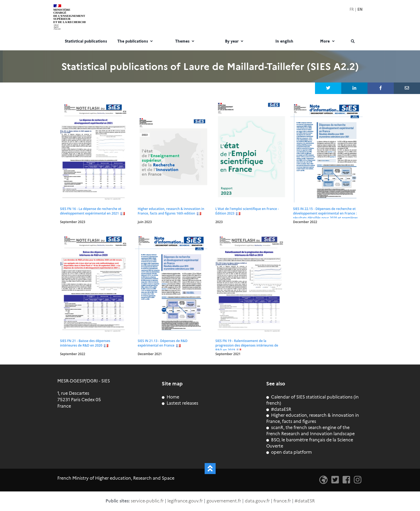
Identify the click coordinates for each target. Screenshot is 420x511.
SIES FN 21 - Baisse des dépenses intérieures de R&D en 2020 (85, 343)
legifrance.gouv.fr (185, 501)
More (328, 42)
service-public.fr (147, 501)
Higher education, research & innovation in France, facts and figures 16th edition (171, 211)
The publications (136, 42)
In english (284, 42)
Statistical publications (86, 42)
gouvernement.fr (224, 501)
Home (170, 397)
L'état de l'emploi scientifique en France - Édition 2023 (247, 211)
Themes (185, 42)
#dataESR (279, 409)
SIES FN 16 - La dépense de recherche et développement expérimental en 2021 (91, 211)
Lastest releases (180, 403)
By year (235, 42)
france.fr (282, 501)
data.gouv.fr (257, 501)
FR (352, 9)
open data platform (289, 452)
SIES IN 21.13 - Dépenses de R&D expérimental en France (163, 343)
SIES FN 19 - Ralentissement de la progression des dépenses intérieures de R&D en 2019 (247, 345)
